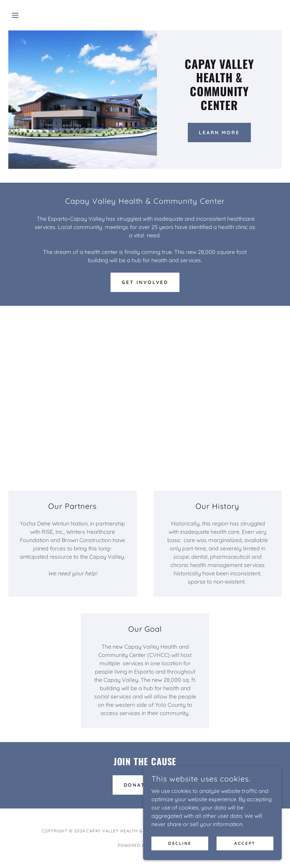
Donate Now (145, 785)
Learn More (219, 133)
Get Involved (145, 282)
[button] (29, 15)
